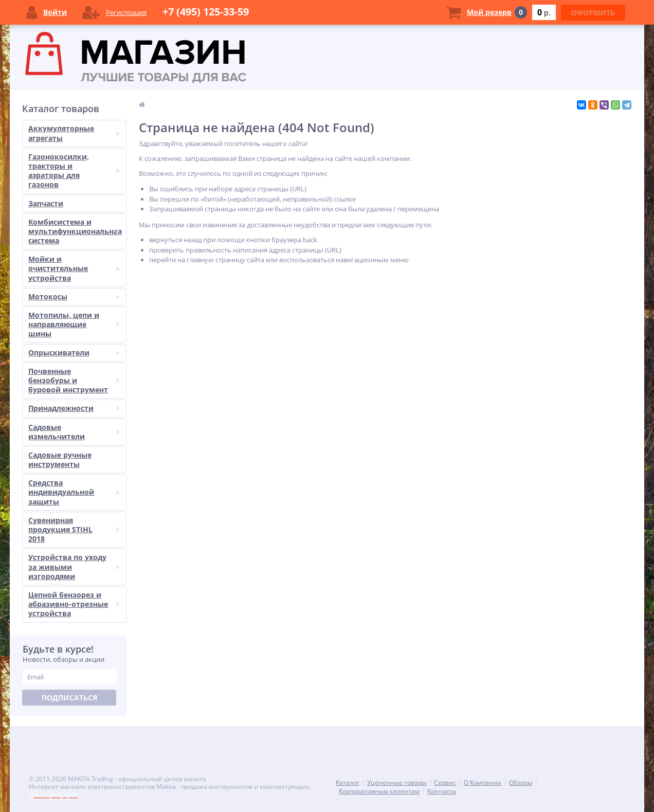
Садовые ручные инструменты (60, 459)
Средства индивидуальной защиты (74, 492)
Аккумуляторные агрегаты (74, 133)
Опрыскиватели (74, 353)
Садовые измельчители (74, 432)
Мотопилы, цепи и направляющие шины (74, 324)
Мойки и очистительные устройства (74, 268)
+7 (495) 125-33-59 (206, 12)
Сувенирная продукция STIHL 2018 (74, 529)
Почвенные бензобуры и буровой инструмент (74, 380)
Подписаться (69, 698)
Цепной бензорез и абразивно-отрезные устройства (74, 604)
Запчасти (46, 203)
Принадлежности (74, 408)
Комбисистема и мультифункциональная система (75, 231)
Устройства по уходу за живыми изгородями (74, 566)
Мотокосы (74, 296)
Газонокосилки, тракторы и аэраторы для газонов (74, 171)
